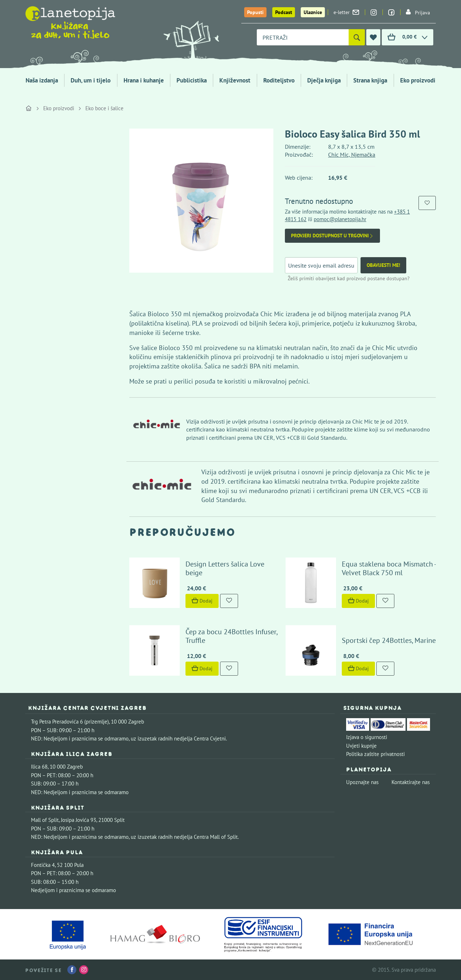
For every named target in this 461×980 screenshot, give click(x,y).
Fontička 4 (43, 865)
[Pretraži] (357, 37)
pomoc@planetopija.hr (340, 219)
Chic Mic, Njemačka (352, 155)
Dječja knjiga (324, 80)
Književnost (235, 80)
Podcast (284, 12)
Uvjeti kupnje (361, 746)
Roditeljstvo (279, 80)
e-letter (346, 12)
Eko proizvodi (418, 80)
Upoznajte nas (362, 782)
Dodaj (202, 601)
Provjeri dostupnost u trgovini (332, 236)
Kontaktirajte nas (411, 782)
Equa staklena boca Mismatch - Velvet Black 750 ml (389, 568)
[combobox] (303, 37)
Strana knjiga (370, 80)
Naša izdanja (42, 80)
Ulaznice (313, 12)
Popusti (255, 12)
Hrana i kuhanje (144, 80)
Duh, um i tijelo (91, 80)
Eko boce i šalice (104, 108)
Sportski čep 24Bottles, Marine (389, 640)
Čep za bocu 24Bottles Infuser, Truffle (231, 636)
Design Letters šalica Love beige (225, 568)
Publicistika (192, 80)
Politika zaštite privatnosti (375, 754)
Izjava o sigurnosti (367, 737)
